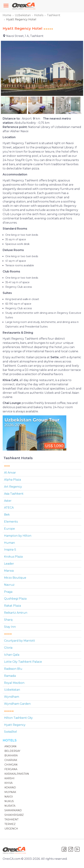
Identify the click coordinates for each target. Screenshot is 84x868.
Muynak (10, 792)
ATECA (9, 508)
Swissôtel (11, 732)
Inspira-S (10, 550)
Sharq (8, 620)
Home (7, 15)
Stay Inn (10, 627)
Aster (8, 501)
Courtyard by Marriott (20, 641)
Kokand (10, 787)
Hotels (39, 15)
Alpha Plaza (12, 480)
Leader (9, 564)
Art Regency (13, 487)
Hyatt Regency (15, 725)
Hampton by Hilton (18, 536)
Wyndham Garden (17, 704)
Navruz (9, 585)
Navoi (9, 797)
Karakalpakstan (17, 774)
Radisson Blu (13, 669)
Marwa (9, 571)
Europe (9, 529)
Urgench (11, 829)
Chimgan (11, 765)
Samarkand (13, 810)
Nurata (10, 806)
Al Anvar (10, 473)
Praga (8, 592)
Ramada (10, 676)
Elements (11, 522)
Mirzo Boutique (15, 578)
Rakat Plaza (12, 606)
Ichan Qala (12, 655)
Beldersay (12, 751)
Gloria (8, 648)
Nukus (9, 801)
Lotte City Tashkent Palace (23, 662)
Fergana (11, 769)
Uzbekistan (23, 15)
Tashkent (54, 15)
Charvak (11, 760)
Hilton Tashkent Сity (18, 718)
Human (9, 543)
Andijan (10, 746)
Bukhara (11, 756)
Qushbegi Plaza (15, 599)
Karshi (9, 778)
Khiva (8, 783)
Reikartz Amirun (16, 613)
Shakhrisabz (14, 815)
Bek (7, 515)
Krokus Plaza (13, 557)
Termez (10, 824)
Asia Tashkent (14, 494)
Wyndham (12, 697)
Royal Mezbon (14, 683)
